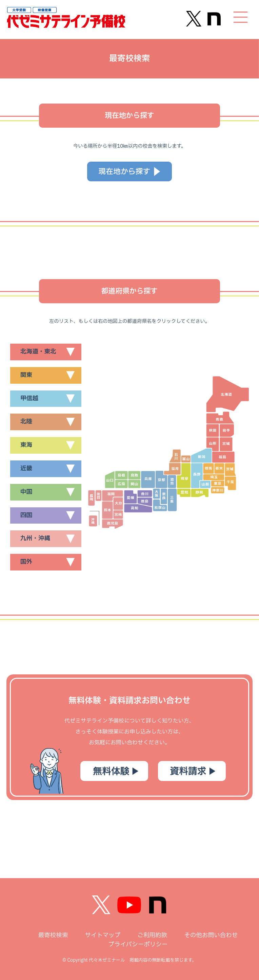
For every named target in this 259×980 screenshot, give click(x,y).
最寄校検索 (53, 935)
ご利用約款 (152, 935)
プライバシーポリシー (138, 945)
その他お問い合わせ (211, 935)
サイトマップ (103, 935)
